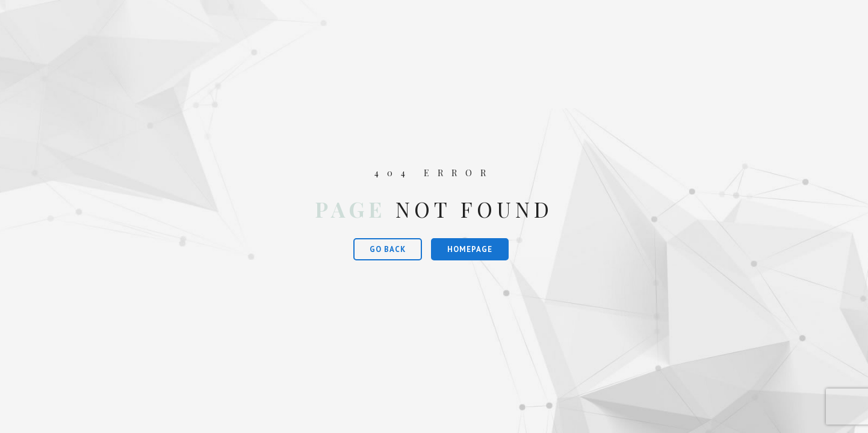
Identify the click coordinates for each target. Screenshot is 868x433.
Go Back (388, 249)
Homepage (470, 249)
